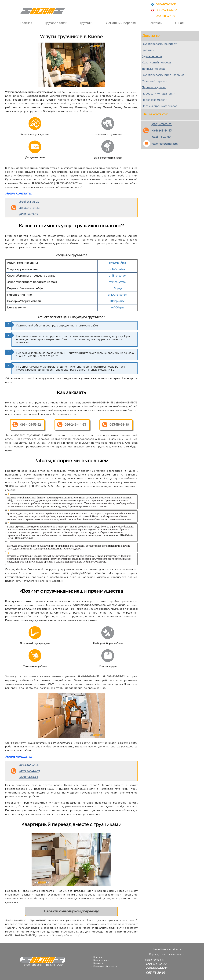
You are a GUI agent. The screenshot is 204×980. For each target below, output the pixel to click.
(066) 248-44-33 (29, 208)
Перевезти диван (154, 87)
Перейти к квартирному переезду (71, 911)
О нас (179, 23)
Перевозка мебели (155, 100)
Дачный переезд (153, 69)
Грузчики (87, 23)
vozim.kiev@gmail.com (165, 144)
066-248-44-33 (166, 10)
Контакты (156, 23)
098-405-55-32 (166, 4)
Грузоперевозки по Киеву (159, 44)
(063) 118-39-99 (28, 214)
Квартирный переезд (156, 63)
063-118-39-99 (165, 16)
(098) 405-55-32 (29, 202)
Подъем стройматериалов (160, 106)
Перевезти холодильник (159, 94)
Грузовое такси (56, 23)
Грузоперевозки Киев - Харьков (163, 75)
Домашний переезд (121, 23)
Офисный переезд (155, 81)
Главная (26, 23)
